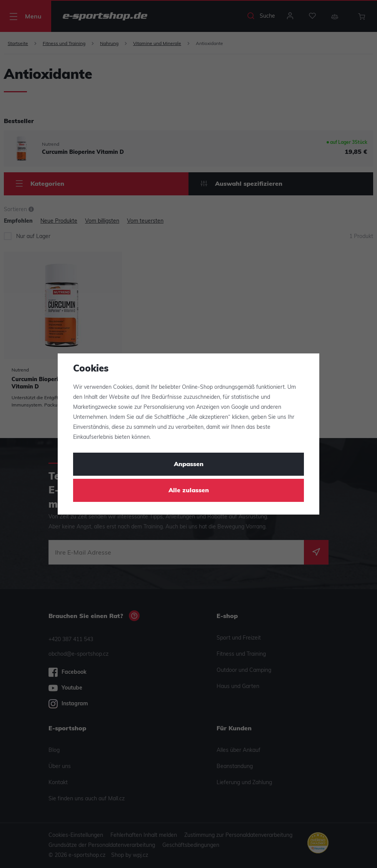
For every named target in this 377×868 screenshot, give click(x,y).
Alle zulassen (189, 491)
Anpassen (189, 465)
